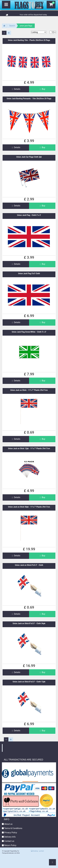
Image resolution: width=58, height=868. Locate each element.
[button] (52, 862)
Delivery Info (9, 837)
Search (12, 26)
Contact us (8, 841)
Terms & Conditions (12, 828)
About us (7, 824)
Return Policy (9, 845)
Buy (42, 89)
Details (16, 89)
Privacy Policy (9, 833)
